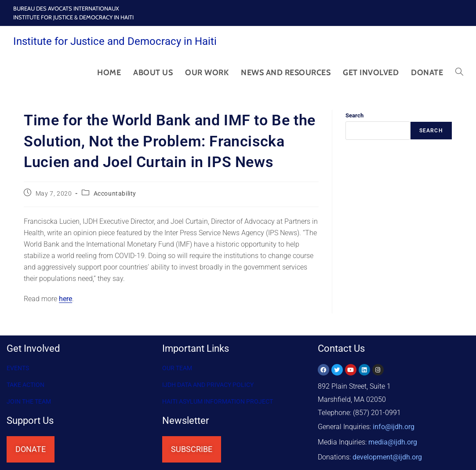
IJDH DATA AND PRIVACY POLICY (208, 385)
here (65, 299)
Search (354, 115)
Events (18, 368)
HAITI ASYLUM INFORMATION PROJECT (218, 401)
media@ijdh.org (393, 439)
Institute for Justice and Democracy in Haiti (115, 41)
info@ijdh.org (394, 426)
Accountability (115, 193)
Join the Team (29, 401)
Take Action (25, 385)
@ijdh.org (387, 452)
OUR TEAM (177, 368)
